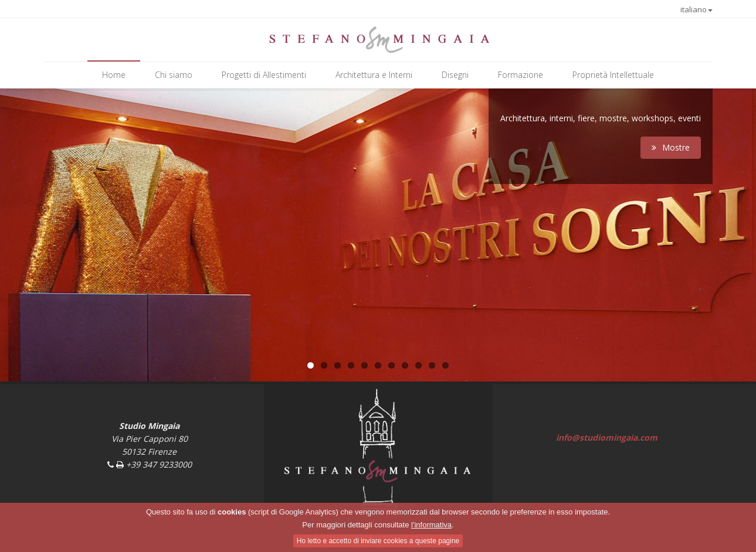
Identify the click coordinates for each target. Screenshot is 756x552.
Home (114, 75)
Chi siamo (174, 75)
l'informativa (431, 525)
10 (432, 365)
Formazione (521, 75)
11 (445, 365)
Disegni (455, 75)
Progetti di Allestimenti (264, 75)
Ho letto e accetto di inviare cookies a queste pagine (378, 541)
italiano (696, 9)
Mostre (671, 147)
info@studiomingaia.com (607, 437)
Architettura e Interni (374, 75)
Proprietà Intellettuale (613, 75)
